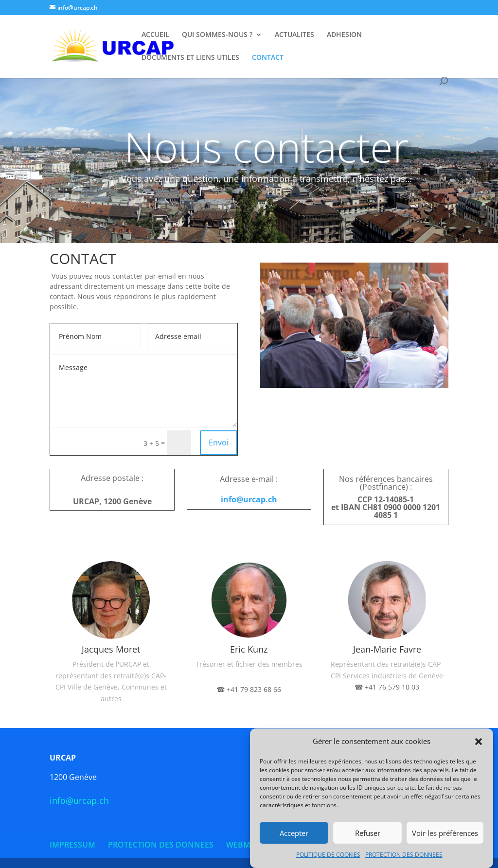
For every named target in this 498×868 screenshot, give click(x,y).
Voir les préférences (445, 834)
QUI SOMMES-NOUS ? (217, 35)
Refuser (368, 834)
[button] (479, 744)
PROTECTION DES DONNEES (404, 857)
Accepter (294, 834)
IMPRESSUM (72, 845)
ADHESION (344, 35)
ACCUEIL (155, 35)
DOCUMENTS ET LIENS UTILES (190, 58)
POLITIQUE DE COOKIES (328, 857)
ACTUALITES (294, 35)
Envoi (219, 443)
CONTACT (268, 58)
